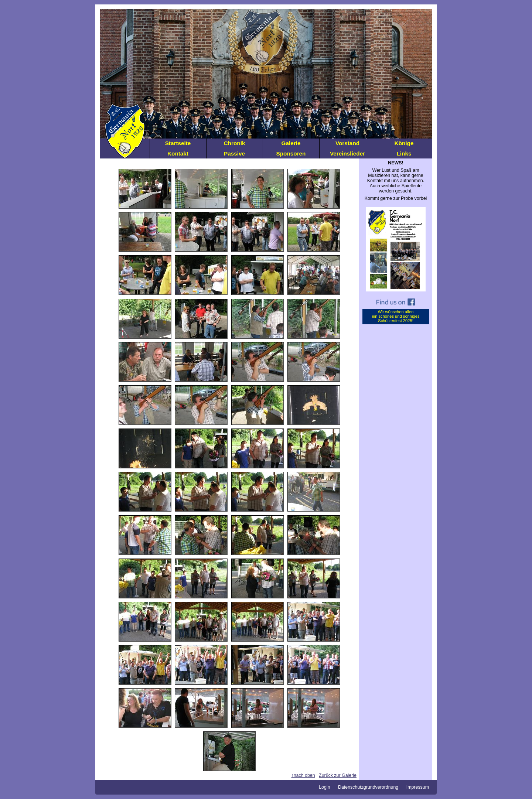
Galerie (291, 143)
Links (404, 153)
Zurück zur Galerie (338, 775)
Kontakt (178, 153)
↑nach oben (303, 775)
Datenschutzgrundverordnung (368, 787)
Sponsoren (291, 153)
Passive (234, 153)
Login (324, 787)
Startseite (178, 143)
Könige (404, 143)
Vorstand (347, 143)
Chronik (235, 143)
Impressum (418, 787)
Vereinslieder (347, 153)
